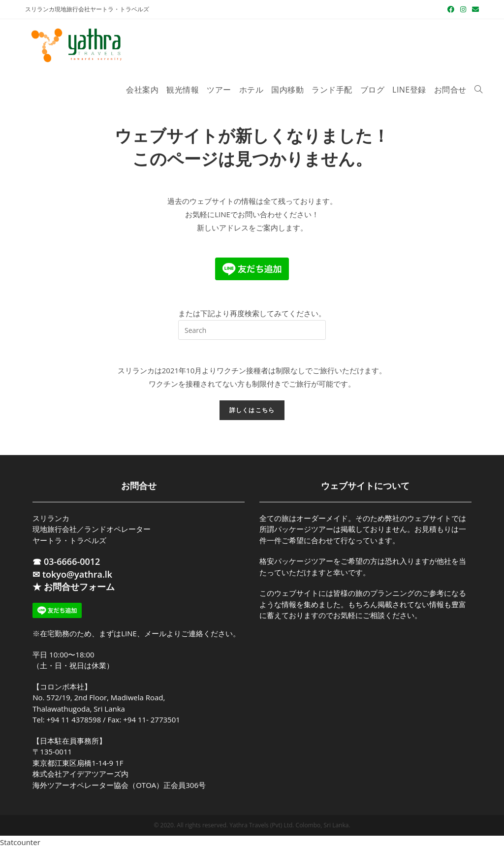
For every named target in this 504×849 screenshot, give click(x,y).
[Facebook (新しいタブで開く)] (451, 9)
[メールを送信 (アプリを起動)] (474, 9)
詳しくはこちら (252, 410)
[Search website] (478, 90)
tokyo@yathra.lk (77, 574)
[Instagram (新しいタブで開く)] (463, 9)
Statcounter (20, 842)
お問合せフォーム (79, 587)
